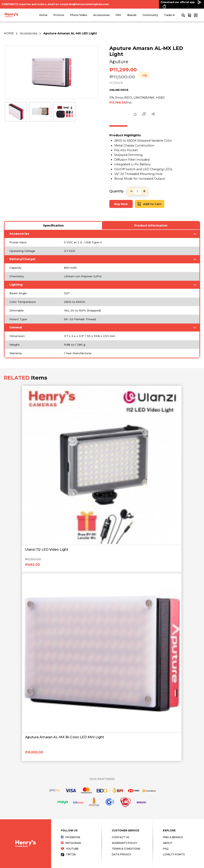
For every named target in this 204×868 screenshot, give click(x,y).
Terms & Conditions (126, 849)
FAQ (166, 849)
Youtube (70, 849)
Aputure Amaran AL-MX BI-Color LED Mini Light (65, 737)
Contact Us (120, 837)
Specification (53, 225)
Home (43, 15)
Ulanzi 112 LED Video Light (47, 550)
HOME (9, 33)
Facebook (71, 837)
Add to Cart (149, 204)
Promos (59, 15)
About (168, 843)
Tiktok (68, 854)
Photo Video (79, 15)
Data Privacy (122, 854)
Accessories (101, 15)
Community (150, 15)
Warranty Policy (124, 843)
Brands (132, 15)
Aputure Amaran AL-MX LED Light (70, 33)
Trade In (169, 15)
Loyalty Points (174, 854)
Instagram (71, 843)
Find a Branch (173, 837)
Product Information (151, 225)
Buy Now (121, 204)
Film (118, 15)
